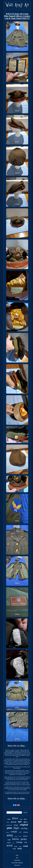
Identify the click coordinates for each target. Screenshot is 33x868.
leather (25, 836)
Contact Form (17, 860)
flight (16, 828)
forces (15, 839)
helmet (8, 832)
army (10, 835)
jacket (24, 839)
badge (16, 846)
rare (8, 822)
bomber (9, 843)
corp (14, 848)
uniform (9, 825)
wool (9, 840)
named (20, 847)
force (15, 818)
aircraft (13, 822)
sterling (24, 828)
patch (25, 819)
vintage (19, 842)
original (24, 825)
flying (20, 849)
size (26, 842)
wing (21, 819)
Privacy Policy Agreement (17, 863)
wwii (9, 845)
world (16, 836)
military (26, 832)
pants (9, 819)
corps (14, 831)
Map (17, 858)
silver (20, 836)
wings (16, 825)
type (20, 822)
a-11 (20, 832)
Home (17, 855)
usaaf (25, 846)
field (13, 843)
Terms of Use (17, 865)
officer (26, 822)
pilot (9, 828)
